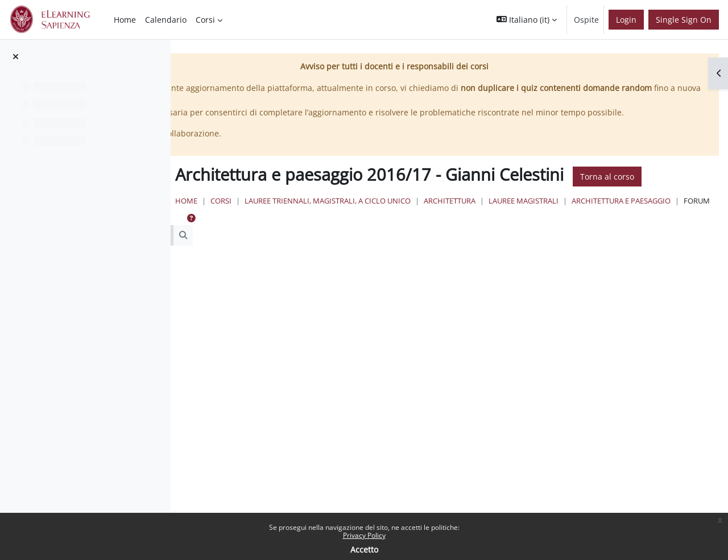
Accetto (364, 549)
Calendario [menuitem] (166, 20)
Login (626, 20)
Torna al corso (352, 208)
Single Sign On (684, 20)
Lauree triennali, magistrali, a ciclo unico (466, 233)
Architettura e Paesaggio (376, 243)
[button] (527, 20)
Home (324, 233)
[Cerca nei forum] (281, 279)
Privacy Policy (364, 535)
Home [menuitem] (125, 20)
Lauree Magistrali (662, 233)
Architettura (588, 233)
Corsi (359, 233)
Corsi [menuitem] (205, 20)
